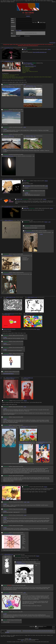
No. (44, 50)
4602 (22, 156)
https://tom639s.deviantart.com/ (40, 53)
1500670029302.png (8, 595)
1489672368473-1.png (32, 298)
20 (39, 632)
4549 (22, 477)
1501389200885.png (8, 535)
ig (18, 1)
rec (31, 1)
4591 (44, 192)
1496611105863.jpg (8, 221)
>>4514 (25, 516)
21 (41, 632)
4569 (22, 135)
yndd (4, 1)
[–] (1, 49)
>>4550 (49, 223)
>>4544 (5, 420)
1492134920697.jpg (8, 112)
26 (50, 632)
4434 (43, 223)
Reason (37, 629)
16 (31, 632)
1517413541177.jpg (8, 49)
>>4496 (5, 615)
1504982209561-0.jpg (9, 428)
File (17, 32)
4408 (22, 348)
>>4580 (26, 194)
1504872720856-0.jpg (10, 379)
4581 (42, 200)
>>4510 (5, 505)
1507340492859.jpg (8, 257)
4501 (21, 621)
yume (8, 1)
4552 (18, 373)
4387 (22, 111)
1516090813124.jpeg (9, 157)
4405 (22, 336)
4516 (22, 534)
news (34, 1)
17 (33, 632)
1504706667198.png (8, 356)
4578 (43, 182)
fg (6, 1)
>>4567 (24, 86)
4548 (22, 468)
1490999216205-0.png (9, 87)
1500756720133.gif (8, 486)
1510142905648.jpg (8, 275)
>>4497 (24, 594)
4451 (44, 227)
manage (48, 1)
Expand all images (52, 44)
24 (46, 632)
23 (45, 632)
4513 (22, 516)
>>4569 (24, 128)
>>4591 (46, 187)
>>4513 (28, 503)
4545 (22, 418)
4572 (22, 274)
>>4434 (41, 235)
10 (20, 632)
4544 (22, 408)
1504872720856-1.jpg (28, 379)
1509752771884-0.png (9, 137)
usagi (2, 2)
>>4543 (5, 410)
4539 (22, 354)
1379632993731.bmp (9, 62)
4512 (22, 510)
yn (2, 1)
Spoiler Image (42, 22)
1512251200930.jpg (8, 180)
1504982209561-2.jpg (26, 443)
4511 (22, 503)
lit (12, 1)
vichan (30, 640)
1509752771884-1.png (31, 137)
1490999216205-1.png (31, 87)
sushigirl (8, 2)
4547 (22, 426)
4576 (48, 209)
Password (41, 628)
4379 (22, 86)
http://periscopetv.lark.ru (8, 375)
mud (52, 1)
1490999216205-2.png (31, 98)
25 (48, 632)
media (14, 1)
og (16, 1)
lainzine (12, 2)
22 (43, 632)
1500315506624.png (9, 556)
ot (21, 1)
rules (37, 1)
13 (26, 632)
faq (39, 1)
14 (28, 632)
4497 (22, 613)
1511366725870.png (9, 208)
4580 (44, 187)
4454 (34, 557)
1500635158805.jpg (21, 565)
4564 (22, 255)
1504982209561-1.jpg (26, 428)
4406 (22, 342)
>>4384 (5, 338)
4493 (35, 563)
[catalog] (28, 16)
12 (24, 632)
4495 (24, 586)
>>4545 (25, 408)
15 (29, 632)
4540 (22, 402)
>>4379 (5, 130)
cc (23, 1)
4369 (35, 330)
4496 (22, 594)
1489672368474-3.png (31, 315)
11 (22, 632)
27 (52, 632)
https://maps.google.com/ (31, 67)
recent (42, 1)
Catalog (7, 633)
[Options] (54, 2)
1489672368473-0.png (10, 298)
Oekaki (20, 32)
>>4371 (5, 344)
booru (5, 2)
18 (35, 632)
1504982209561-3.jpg (43, 443)
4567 (22, 128)
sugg (26, 1)
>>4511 (5, 512)
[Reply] (49, 50)
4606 (46, 50)
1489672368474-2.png (9, 315)
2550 (29, 65)
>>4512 (25, 503)
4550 (45, 232)
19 (37, 632)
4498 (42, 488)
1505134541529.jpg (30, 233)
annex (45, 1)
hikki (29, 1)
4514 (22, 527)
